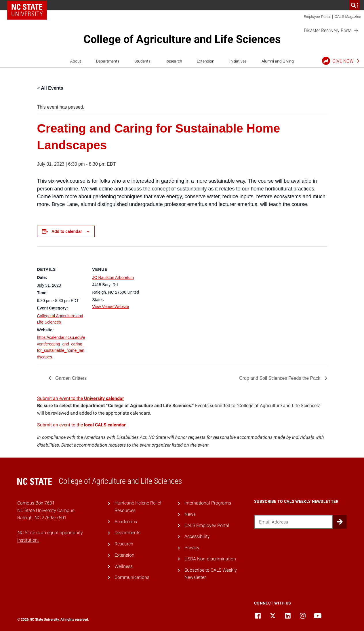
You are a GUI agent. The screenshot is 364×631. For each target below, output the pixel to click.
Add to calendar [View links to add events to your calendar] (67, 231)
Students (142, 61)
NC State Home (27, 10)
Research (174, 61)
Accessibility (197, 536)
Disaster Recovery (331, 31)
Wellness (124, 566)
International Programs (208, 503)
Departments (108, 61)
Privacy (192, 548)
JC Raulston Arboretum (113, 277)
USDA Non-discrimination (210, 559)
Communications (132, 577)
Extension (206, 61)
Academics (126, 522)
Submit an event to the (81, 398)
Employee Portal (317, 17)
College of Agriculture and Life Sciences (182, 39)
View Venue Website (111, 307)
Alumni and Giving (278, 61)
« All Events (50, 88)
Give (341, 61)
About (76, 61)
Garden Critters (70, 378)
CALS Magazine (348, 17)
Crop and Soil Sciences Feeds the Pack (280, 378)
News (190, 514)
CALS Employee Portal (207, 525)
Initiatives (238, 61)
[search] (355, 5)
